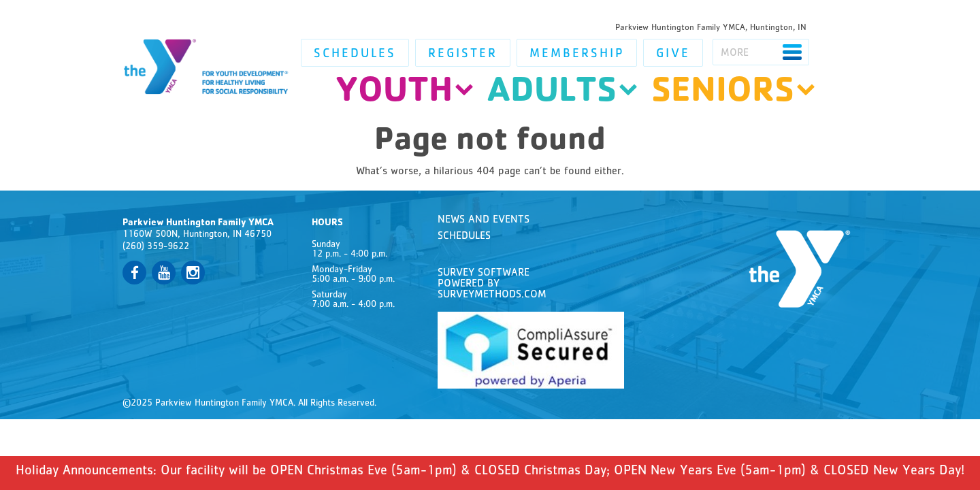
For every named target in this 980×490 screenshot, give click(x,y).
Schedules (355, 55)
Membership (577, 55)
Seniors (723, 94)
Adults (552, 94)
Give (673, 55)
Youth (394, 94)
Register (463, 55)
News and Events (484, 220)
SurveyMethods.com (492, 295)
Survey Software (484, 274)
